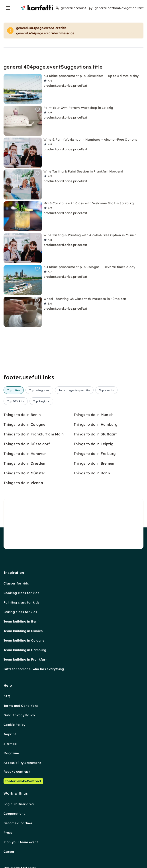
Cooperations (14, 814)
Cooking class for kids (21, 593)
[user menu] (70, 8)
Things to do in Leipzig (93, 444)
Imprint (10, 734)
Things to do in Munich (94, 415)
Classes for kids (16, 583)
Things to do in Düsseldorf (27, 444)
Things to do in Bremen (94, 463)
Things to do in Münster (24, 473)
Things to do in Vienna (23, 483)
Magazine (11, 753)
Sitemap (10, 744)
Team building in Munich (23, 631)
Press (8, 833)
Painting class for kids (21, 602)
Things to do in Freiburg (95, 454)
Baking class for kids (20, 612)
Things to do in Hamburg (95, 424)
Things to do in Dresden (24, 463)
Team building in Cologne (24, 640)
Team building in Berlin (22, 621)
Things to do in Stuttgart (95, 434)
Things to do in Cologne (24, 424)
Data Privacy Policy (19, 715)
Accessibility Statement (22, 763)
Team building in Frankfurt (25, 659)
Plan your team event (21, 842)
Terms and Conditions (21, 706)
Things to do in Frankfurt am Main (34, 434)
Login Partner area (19, 804)
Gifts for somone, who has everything (34, 669)
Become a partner (18, 823)
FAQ (7, 696)
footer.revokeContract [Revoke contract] (23, 781)
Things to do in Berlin (22, 415)
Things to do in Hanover (25, 454)
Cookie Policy (14, 725)
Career (9, 852)
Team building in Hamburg (25, 650)
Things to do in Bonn (92, 473)
